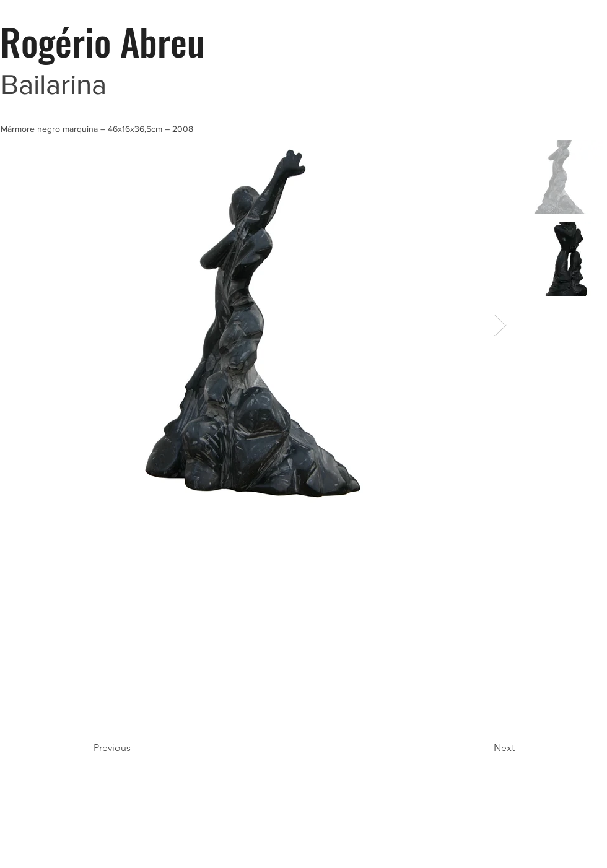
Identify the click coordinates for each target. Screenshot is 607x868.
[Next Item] (500, 325)
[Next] (484, 748)
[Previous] (134, 748)
